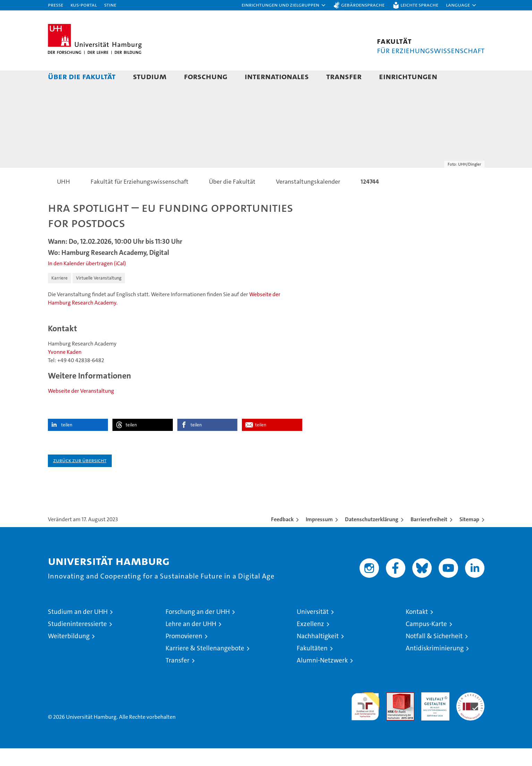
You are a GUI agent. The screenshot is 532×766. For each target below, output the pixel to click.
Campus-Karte (426, 642)
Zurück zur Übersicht (80, 478)
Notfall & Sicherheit (434, 654)
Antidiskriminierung (435, 666)
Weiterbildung (69, 654)
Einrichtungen (408, 76)
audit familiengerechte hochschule (365, 721)
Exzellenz (310, 642)
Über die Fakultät (82, 76)
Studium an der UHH (78, 629)
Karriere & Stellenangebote (205, 666)
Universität (313, 629)
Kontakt (417, 629)
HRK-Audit (434, 714)
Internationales (277, 76)
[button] (284, 5)
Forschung (206, 76)
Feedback (282, 537)
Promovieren (184, 654)
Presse (56, 5)
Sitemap (469, 537)
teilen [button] (67, 443)
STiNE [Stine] (110, 5)
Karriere (60, 296)
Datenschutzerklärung (372, 537)
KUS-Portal (84, 5)
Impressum (319, 537)
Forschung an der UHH (198, 629)
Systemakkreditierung (470, 714)
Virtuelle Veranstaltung (99, 296)
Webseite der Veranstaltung (81, 409)
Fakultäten (312, 666)
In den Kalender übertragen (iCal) (87, 281)
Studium (150, 76)
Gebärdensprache (363, 5)
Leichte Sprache (419, 5)
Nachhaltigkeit (318, 654)
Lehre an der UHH (191, 642)
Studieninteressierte (77, 642)
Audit (393, 714)
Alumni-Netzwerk (322, 678)
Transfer (344, 76)
